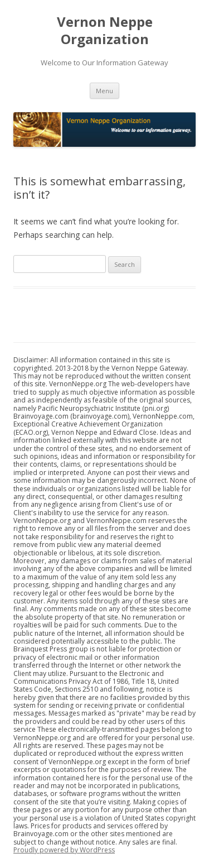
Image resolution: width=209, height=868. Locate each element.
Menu (104, 91)
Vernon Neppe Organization (105, 31)
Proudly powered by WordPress (64, 850)
